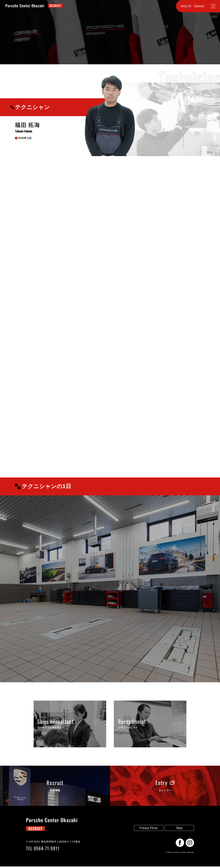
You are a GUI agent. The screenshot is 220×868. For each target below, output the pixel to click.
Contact (200, 6)
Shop (179, 829)
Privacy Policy (149, 829)
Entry (186, 6)
